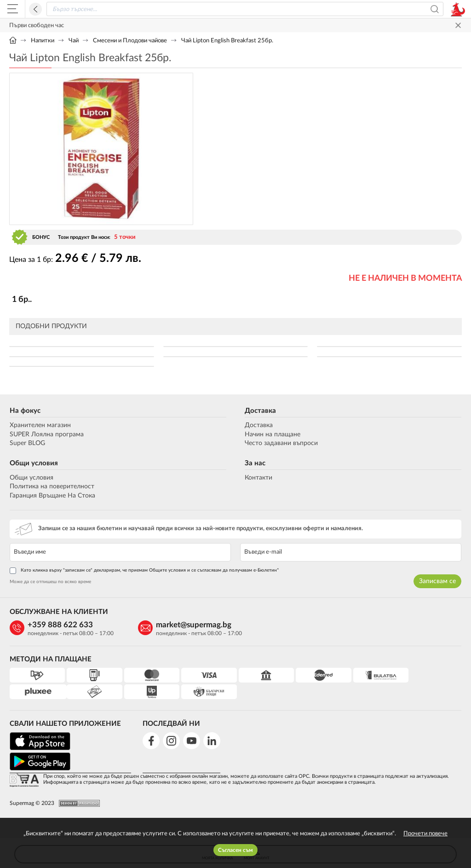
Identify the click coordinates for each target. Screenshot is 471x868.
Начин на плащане (273, 434)
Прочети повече (425, 834)
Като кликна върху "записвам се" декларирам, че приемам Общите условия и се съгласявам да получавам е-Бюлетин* (144, 571)
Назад (35, 9)
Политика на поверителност (52, 486)
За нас (255, 463)
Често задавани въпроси (281, 443)
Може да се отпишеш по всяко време (50, 582)
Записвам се (438, 581)
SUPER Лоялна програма (46, 434)
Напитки (43, 41)
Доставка (260, 411)
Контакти (258, 478)
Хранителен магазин (40, 425)
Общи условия (33, 463)
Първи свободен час (37, 26)
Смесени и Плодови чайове (130, 41)
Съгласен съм (235, 850)
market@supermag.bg (189, 625)
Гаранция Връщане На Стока (52, 496)
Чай (74, 41)
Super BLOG (27, 443)
